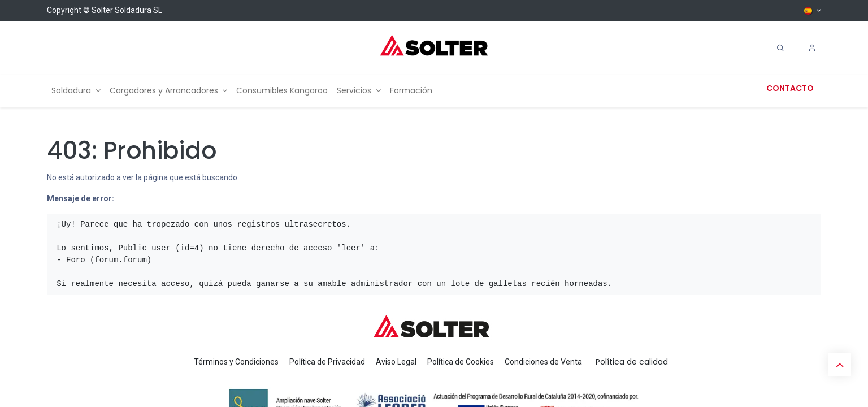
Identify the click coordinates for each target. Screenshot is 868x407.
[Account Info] (812, 48)
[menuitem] (76, 91)
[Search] (780, 48)
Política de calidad (632, 362)
